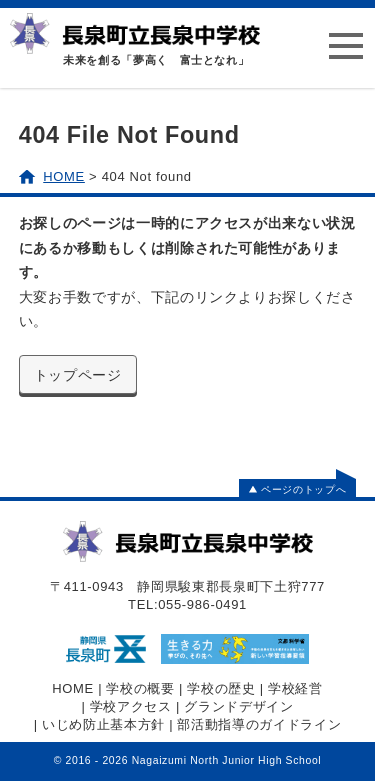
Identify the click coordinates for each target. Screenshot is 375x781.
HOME (73, 688)
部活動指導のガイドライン (259, 724)
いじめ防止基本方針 (103, 724)
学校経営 (295, 688)
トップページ (78, 375)
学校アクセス (131, 706)
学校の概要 (140, 688)
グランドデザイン (238, 706)
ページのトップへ (297, 489)
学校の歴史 (221, 688)
